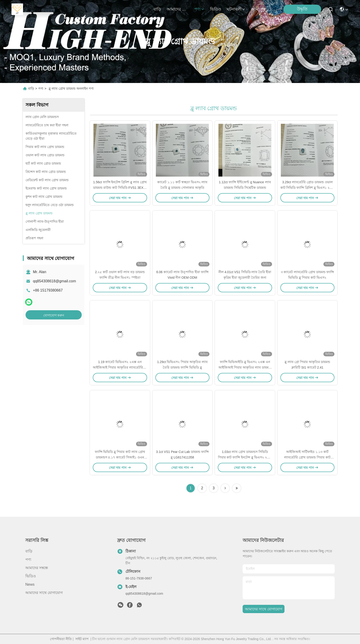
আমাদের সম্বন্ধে (178, 9)
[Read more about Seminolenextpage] (225, 488)
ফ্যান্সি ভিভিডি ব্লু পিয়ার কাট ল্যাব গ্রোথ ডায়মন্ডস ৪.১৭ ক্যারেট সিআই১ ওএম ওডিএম (120, 457)
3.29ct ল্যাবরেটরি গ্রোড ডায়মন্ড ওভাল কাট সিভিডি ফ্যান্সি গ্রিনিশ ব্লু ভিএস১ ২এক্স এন (307, 188)
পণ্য (199, 9)
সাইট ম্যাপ (82, 639)
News (30, 584)
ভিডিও (216, 9)
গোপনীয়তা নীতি (61, 639)
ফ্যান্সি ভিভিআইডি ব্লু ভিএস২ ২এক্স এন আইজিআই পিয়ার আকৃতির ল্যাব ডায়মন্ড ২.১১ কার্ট (245, 367)
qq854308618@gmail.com (54, 281)
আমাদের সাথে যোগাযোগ (262, 9)
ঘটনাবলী (236, 9)
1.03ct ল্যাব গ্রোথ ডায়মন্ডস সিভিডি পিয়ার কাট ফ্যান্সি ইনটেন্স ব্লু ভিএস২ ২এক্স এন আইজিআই (245, 457)
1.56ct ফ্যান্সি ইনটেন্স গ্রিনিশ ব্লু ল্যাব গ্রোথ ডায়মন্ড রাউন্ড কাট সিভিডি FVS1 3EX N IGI (120, 188)
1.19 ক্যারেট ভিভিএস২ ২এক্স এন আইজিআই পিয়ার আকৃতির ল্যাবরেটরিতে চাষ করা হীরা (120, 367)
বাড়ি (157, 9)
